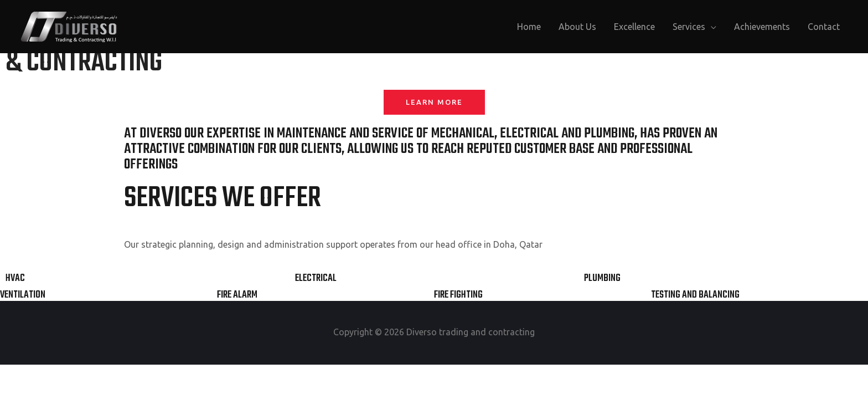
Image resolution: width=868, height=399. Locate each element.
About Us (577, 27)
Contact (824, 27)
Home (529, 27)
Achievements (762, 27)
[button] (434, 102)
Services (689, 27)
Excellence (634, 27)
